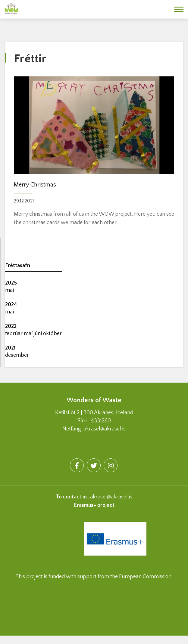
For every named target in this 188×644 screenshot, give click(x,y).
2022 (11, 326)
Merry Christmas (35, 185)
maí (9, 290)
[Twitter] (94, 465)
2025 (11, 283)
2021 (10, 348)
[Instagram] (111, 465)
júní (38, 334)
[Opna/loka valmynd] (179, 9)
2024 (11, 305)
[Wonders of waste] (11, 8)
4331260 (101, 421)
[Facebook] (77, 465)
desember (17, 355)
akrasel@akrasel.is (111, 497)
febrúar (14, 334)
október (52, 334)
